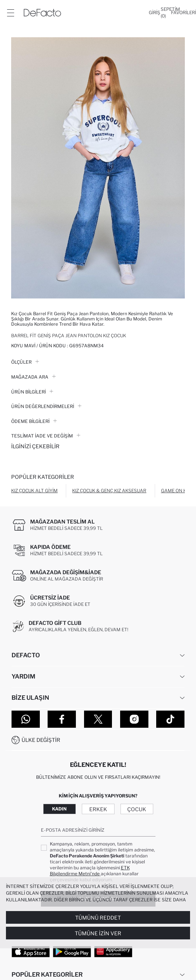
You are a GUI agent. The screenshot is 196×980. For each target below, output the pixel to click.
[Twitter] (98, 719)
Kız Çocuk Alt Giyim (34, 491)
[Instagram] (134, 719)
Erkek (98, 809)
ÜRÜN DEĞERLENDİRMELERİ (46, 406)
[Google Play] (72, 951)
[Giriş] (155, 13)
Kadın (59, 809)
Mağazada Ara (33, 377)
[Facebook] (62, 719)
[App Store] (31, 951)
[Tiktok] (170, 719)
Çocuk (137, 809)
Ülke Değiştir (41, 740)
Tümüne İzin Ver (98, 933)
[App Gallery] (113, 951)
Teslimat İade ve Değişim (46, 436)
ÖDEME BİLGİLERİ (34, 421)
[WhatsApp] (26, 719)
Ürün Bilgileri (32, 392)
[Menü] (10, 13)
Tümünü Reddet (98, 918)
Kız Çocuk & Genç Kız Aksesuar (109, 491)
